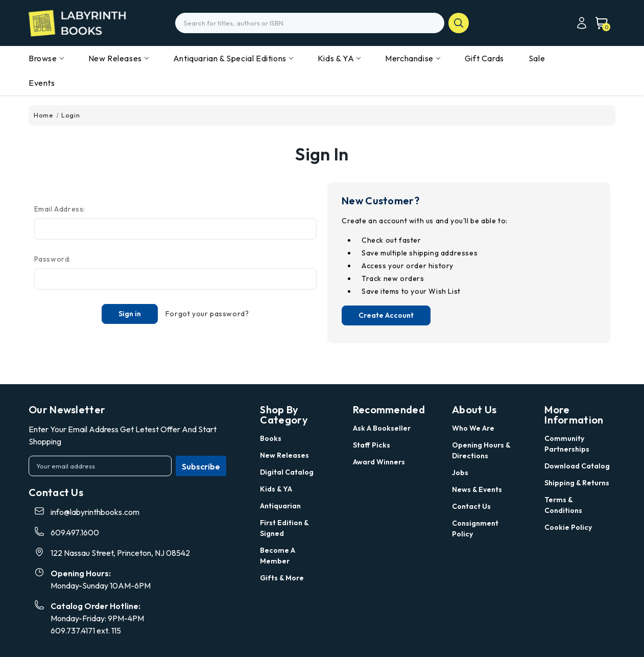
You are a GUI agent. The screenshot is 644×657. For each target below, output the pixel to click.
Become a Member (278, 556)
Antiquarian (280, 506)
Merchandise (413, 58)
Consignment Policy (475, 529)
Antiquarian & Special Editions (233, 58)
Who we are (473, 428)
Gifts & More (282, 578)
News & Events (477, 489)
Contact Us (471, 506)
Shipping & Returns (577, 483)
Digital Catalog (287, 472)
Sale (537, 58)
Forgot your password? (207, 314)
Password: (53, 259)
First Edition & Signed (284, 528)
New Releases (118, 58)
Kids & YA (339, 58)
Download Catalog (577, 466)
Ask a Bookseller (382, 428)
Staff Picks (372, 445)
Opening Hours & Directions (481, 450)
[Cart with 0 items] (599, 23)
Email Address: (60, 209)
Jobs (460, 473)
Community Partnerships (567, 444)
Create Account (386, 315)
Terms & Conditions (563, 505)
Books (271, 438)
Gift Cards (484, 58)
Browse (46, 58)
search (459, 23)
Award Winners (379, 462)
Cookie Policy (568, 527)
